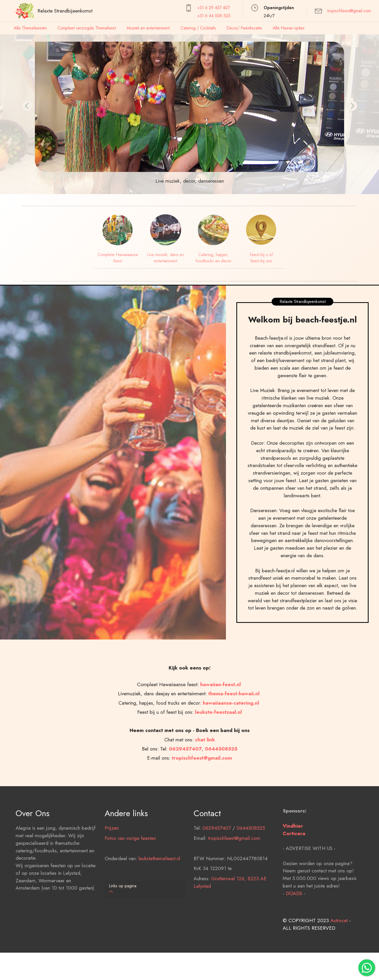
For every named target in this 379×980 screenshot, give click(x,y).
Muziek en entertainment (148, 28)
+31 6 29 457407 (214, 8)
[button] (27, 106)
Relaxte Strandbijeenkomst (65, 11)
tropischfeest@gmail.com (349, 11)
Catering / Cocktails (198, 28)
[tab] (145, 889)
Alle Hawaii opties (289, 28)
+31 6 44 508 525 (214, 16)
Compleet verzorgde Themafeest (87, 28)
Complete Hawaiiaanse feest (118, 258)
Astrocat (339, 957)
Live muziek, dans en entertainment (166, 258)
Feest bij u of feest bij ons (261, 258)
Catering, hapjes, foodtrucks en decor (213, 258)
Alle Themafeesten (30, 28)
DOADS (294, 929)
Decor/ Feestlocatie (244, 28)
